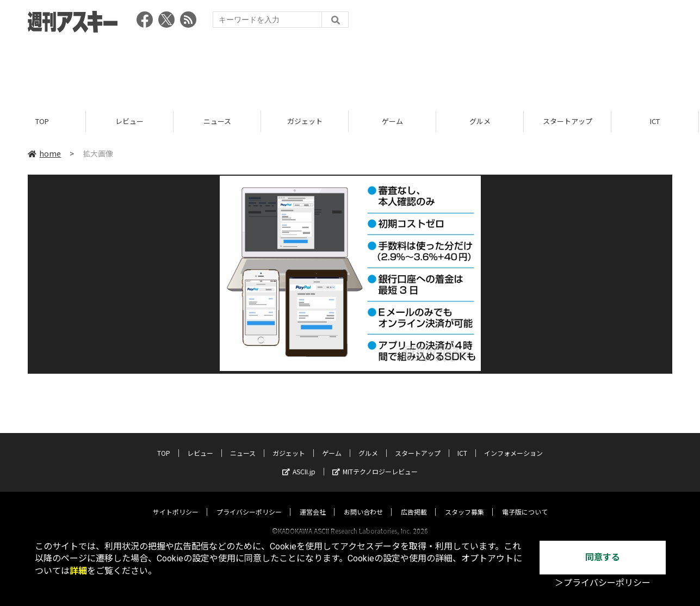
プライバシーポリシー (249, 501)
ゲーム (394, 121)
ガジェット (306, 121)
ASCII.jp (299, 461)
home (44, 153)
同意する (603, 557)
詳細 (78, 571)
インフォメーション (513, 443)
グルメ (482, 121)
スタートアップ (569, 121)
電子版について (525, 501)
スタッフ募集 (464, 501)
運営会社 (313, 501)
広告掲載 (414, 501)
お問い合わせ (363, 501)
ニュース (219, 121)
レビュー (131, 121)
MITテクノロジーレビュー (375, 461)
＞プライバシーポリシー (603, 583)
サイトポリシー (176, 501)
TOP (44, 121)
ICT (462, 443)
